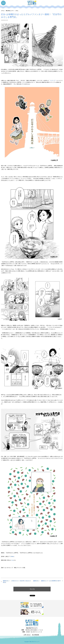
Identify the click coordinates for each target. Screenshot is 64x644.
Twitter (12, 556)
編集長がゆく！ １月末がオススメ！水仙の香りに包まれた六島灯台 (17, 582)
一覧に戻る (32, 589)
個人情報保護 (36, 635)
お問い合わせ (27, 635)
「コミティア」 (53, 80)
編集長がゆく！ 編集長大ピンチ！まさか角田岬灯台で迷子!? (47, 581)
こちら (12, 560)
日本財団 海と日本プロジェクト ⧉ (34, 632)
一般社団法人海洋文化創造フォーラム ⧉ (34, 630)
